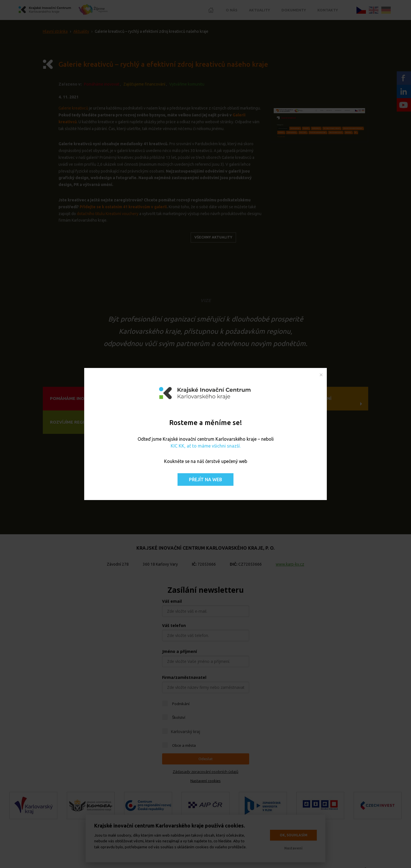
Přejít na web (205, 479)
